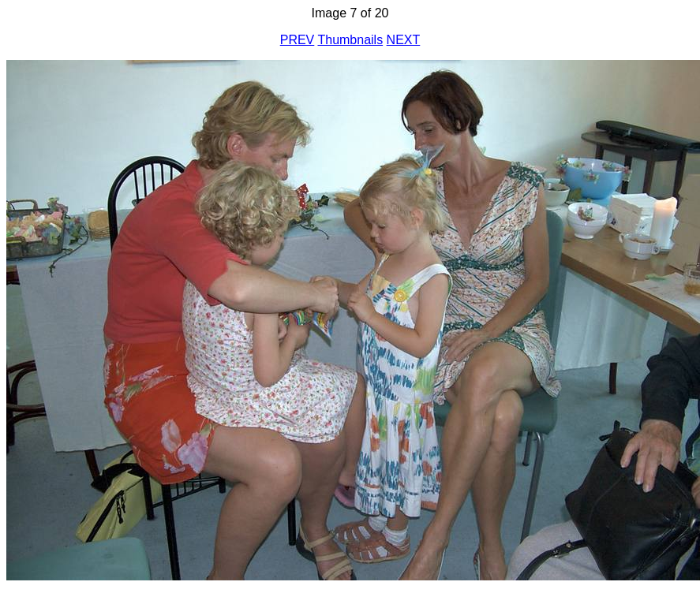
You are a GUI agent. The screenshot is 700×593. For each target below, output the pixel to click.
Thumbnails (350, 40)
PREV (298, 40)
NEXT (404, 40)
